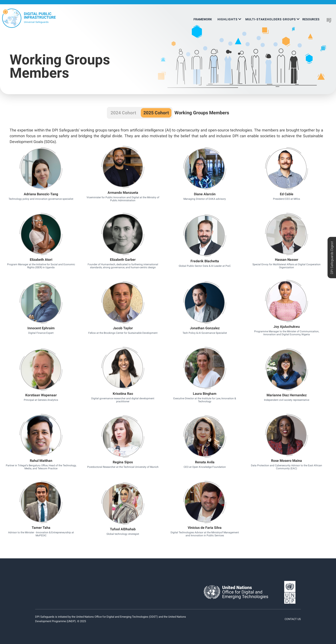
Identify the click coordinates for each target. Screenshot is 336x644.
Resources (311, 19)
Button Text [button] (41, 174)
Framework (203, 19)
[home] (29, 18)
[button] (229, 18)
